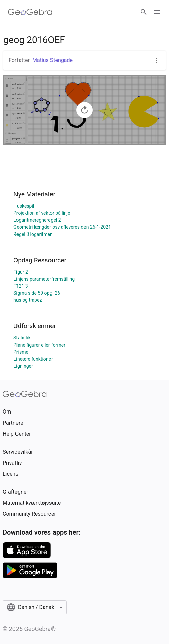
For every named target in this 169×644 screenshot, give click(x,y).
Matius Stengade (53, 60)
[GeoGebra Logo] (30, 12)
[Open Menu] (157, 12)
